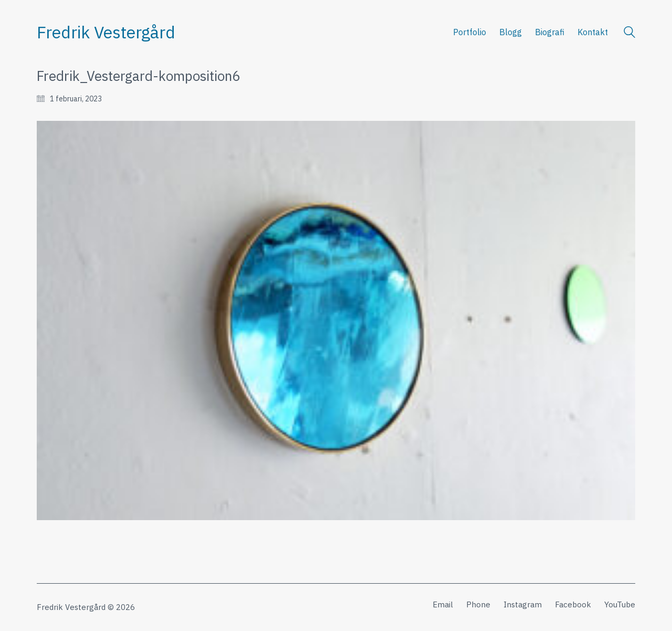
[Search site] (629, 33)
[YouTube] (620, 605)
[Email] (443, 605)
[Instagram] (523, 605)
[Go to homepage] (106, 32)
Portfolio (470, 32)
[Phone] (478, 605)
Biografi (550, 32)
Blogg (511, 32)
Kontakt (593, 32)
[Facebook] (573, 605)
